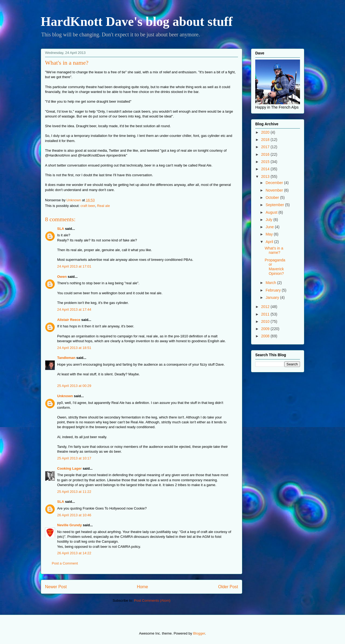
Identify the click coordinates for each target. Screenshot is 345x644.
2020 (266, 132)
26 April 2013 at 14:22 (74, 553)
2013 (266, 176)
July (269, 220)
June (270, 227)
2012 (266, 307)
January (273, 297)
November (275, 190)
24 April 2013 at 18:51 (74, 348)
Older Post (228, 587)
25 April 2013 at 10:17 (74, 458)
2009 (266, 329)
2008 (266, 336)
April (270, 242)
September (275, 205)
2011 (266, 314)
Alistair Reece (69, 320)
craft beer (88, 206)
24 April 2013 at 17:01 (74, 266)
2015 (266, 162)
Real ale (103, 206)
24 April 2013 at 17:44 (74, 309)
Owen (62, 277)
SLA (61, 229)
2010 (266, 321)
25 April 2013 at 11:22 (74, 492)
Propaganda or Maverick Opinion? (275, 267)
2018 (266, 140)
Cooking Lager (69, 468)
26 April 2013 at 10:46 (74, 515)
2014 (266, 169)
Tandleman (66, 358)
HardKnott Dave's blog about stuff (137, 21)
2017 (266, 147)
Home (143, 587)
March (271, 283)
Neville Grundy (70, 525)
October (273, 198)
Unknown (65, 396)
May (270, 234)
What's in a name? (274, 250)
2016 (266, 154)
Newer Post (56, 587)
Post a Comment (65, 563)
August (272, 212)
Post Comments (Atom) (152, 600)
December (275, 183)
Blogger (199, 633)
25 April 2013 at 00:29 (74, 386)
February (274, 290)
